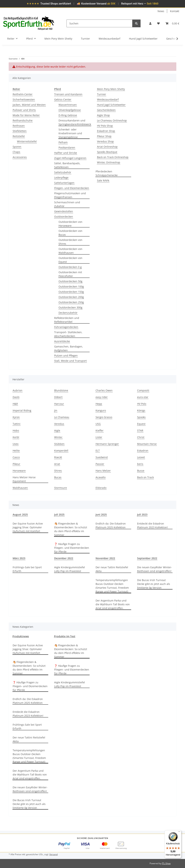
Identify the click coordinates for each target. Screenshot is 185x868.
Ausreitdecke (62, 341)
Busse (141, 471)
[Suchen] (100, 23)
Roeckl (58, 457)
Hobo (16, 430)
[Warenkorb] (172, 23)
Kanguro (101, 410)
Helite (16, 451)
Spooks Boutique (107, 152)
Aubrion (18, 390)
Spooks (141, 417)
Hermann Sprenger (107, 444)
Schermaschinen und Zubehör (67, 204)
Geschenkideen (106, 110)
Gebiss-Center (63, 99)
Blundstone (61, 390)
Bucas (58, 477)
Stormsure (61, 488)
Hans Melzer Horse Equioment (24, 479)
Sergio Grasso (104, 417)
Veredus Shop (105, 141)
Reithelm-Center (23, 94)
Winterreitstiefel (27, 141)
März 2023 (19, 558)
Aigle (57, 430)
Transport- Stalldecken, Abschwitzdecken (68, 334)
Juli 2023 (142, 514)
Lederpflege (61, 178)
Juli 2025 (59, 514)
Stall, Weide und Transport (70, 361)
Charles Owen (104, 390)
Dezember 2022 (64, 558)
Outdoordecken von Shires (70, 242)
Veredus (59, 424)
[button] (150, 23)
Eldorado (101, 488)
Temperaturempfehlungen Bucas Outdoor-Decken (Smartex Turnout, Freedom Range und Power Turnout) (112, 586)
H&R (15, 404)
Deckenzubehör (68, 313)
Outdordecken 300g (70, 307)
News (161, 11)
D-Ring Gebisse (68, 115)
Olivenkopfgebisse (70, 110)
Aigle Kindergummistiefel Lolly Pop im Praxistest (70, 569)
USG (98, 424)
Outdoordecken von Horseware (70, 224)
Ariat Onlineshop (107, 147)
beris (140, 464)
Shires (58, 471)
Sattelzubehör (63, 172)
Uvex (16, 444)
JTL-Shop (166, 863)
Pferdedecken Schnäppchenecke (107, 173)
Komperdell (61, 451)
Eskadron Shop (106, 131)
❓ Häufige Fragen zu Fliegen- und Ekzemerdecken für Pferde (72, 548)
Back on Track (145, 477)
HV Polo (142, 404)
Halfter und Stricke (66, 153)
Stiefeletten (20, 131)
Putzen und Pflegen (66, 355)
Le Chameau (62, 417)
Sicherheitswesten (24, 99)
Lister (99, 437)
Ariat (57, 464)
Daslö (16, 397)
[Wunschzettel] (158, 23)
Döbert (58, 397)
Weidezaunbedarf (108, 99)
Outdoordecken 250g (71, 302)
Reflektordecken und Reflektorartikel (67, 320)
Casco (16, 457)
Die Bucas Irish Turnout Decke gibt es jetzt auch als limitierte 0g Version (154, 584)
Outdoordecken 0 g (70, 267)
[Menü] (179, 832)
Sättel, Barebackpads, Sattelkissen (67, 165)
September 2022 (147, 558)
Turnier (102, 94)
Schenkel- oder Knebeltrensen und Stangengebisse (70, 133)
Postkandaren (67, 148)
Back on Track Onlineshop (113, 157)
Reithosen (19, 126)
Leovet (141, 457)
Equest (141, 424)
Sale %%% (103, 180)
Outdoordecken (64, 217)
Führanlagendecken (66, 327)
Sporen (17, 147)
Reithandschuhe (23, 120)
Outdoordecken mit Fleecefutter (70, 274)
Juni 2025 (101, 514)
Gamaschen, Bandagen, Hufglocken (69, 348)
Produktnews (21, 636)
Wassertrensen (68, 105)
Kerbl (16, 437)
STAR (140, 430)
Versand (53, 854)
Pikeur (16, 464)
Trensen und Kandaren (68, 94)
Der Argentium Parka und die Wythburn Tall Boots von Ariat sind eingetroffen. (113, 604)
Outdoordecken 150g (71, 292)
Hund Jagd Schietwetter (111, 105)
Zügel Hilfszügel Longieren (70, 158)
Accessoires (20, 157)
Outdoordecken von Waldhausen (70, 251)
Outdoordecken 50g (70, 281)
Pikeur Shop (104, 136)
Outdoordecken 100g (71, 286)
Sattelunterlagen (64, 183)
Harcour (59, 404)
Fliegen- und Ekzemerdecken (72, 188)
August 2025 (20, 514)
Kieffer (100, 430)
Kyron (16, 417)
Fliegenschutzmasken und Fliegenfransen (70, 195)
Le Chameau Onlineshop (112, 120)
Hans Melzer (103, 471)
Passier (100, 464)
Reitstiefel (19, 136)
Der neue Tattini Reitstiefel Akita (112, 569)
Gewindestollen (64, 211)
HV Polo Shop (105, 126)
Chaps (16, 152)
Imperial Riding (22, 410)
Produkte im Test (65, 636)
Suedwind (102, 457)
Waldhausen (20, 488)
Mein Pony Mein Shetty (111, 89)
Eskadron (143, 451)
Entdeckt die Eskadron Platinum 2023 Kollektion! (152, 525)
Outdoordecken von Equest (70, 260)
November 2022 (105, 558)
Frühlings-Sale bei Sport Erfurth (27, 569)
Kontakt (175, 11)
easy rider (102, 397)
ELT (98, 451)
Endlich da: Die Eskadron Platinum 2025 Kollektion (111, 525)
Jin (56, 410)
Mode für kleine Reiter (26, 115)
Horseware (19, 471)
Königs (141, 410)
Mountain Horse (147, 444)
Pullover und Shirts (24, 110)
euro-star (143, 397)
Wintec (58, 437)
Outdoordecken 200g (71, 297)
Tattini (17, 424)
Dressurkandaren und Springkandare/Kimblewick (75, 122)
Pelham (63, 142)
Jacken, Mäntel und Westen (29, 105)
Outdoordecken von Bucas (70, 233)
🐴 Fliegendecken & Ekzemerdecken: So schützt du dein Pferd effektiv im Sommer (71, 529)
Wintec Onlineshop (109, 162)
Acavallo (101, 477)
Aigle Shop (103, 115)
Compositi (143, 390)
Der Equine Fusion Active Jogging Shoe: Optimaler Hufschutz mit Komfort (28, 527)
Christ (141, 437)
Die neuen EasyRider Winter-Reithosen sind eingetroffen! (155, 569)
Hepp (99, 404)
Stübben (59, 444)
